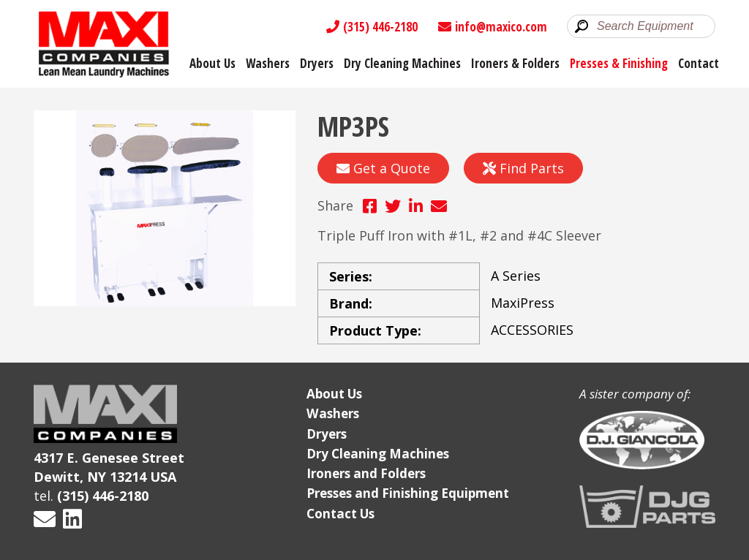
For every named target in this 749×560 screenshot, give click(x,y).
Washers (268, 63)
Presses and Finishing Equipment (408, 493)
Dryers (317, 63)
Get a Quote (383, 168)
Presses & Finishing (619, 63)
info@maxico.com (493, 27)
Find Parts (523, 168)
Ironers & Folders (515, 63)
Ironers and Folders (366, 473)
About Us (212, 63)
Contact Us (340, 514)
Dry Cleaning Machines (402, 63)
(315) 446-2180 (372, 27)
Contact (699, 63)
